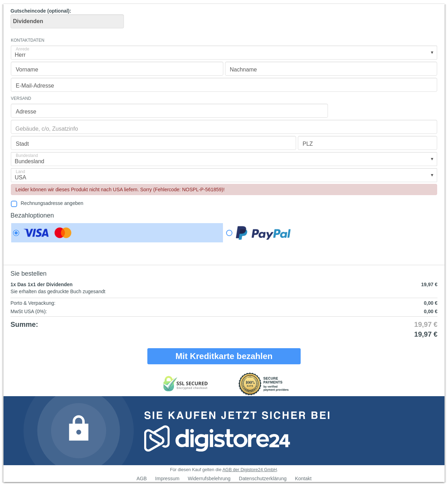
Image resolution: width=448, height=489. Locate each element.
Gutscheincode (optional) (67, 18)
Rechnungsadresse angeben (52, 203)
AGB (142, 478)
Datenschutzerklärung (263, 478)
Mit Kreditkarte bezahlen (224, 356)
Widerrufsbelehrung (209, 478)
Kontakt (303, 478)
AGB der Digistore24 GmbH (249, 470)
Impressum (167, 478)
